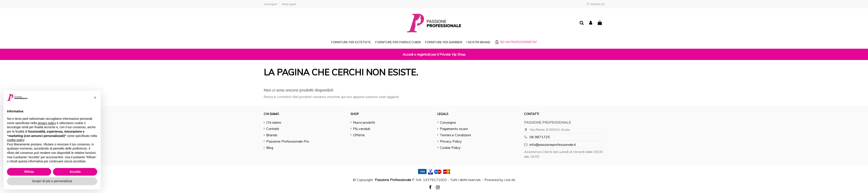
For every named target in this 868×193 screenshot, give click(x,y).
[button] (95, 98)
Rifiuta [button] (29, 172)
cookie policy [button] (16, 140)
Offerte (359, 135)
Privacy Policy (451, 141)
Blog (270, 148)
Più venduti (362, 129)
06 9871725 (540, 137)
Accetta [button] (75, 172)
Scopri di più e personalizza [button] (52, 181)
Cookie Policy (450, 148)
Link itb (510, 180)
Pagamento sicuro (454, 129)
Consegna (271, 4)
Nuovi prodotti (364, 122)
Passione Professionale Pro (288, 141)
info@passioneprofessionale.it (553, 145)
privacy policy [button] (47, 123)
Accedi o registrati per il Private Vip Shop (434, 54)
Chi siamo (274, 122)
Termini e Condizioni (455, 135)
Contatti (273, 129)
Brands (272, 135)
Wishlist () (595, 4)
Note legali (289, 4)
